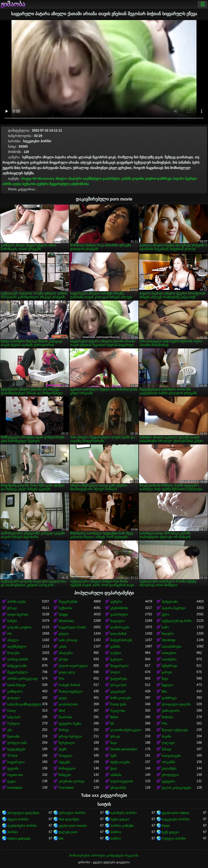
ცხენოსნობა (80, 184)
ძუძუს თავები (120, 762)
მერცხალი (67, 743)
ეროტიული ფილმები (23, 813)
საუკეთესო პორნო (176, 819)
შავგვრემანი (68, 602)
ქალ (114, 769)
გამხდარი (15, 692)
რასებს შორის (69, 685)
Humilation (15, 788)
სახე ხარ (14, 717)
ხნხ (61, 839)
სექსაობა (29, 184)
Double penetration (124, 749)
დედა (63, 698)
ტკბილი (116, 659)
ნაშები (12, 621)
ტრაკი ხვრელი (70, 736)
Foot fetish (66, 788)
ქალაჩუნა (169, 769)
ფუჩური (43, 184)
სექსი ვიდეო (120, 819)
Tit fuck (12, 756)
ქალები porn (68, 832)
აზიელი (61, 179)
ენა (10, 730)
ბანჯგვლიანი (17, 666)
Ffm (164, 724)
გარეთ (167, 672)
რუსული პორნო (174, 839)
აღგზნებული (92, 179)
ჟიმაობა (13, 4)
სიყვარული (16, 762)
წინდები (65, 775)
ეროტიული (170, 775)
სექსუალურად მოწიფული (179, 621)
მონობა (167, 717)
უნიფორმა (118, 788)
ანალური (75, 179)
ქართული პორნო (72, 813)
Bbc (164, 692)
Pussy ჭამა (118, 704)
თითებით (169, 653)
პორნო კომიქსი (122, 826)
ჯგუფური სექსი (70, 724)
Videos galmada (19, 839)
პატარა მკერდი (185, 179)
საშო (165, 627)
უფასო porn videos (175, 813)
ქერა (165, 614)
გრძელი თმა (17, 743)
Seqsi (166, 826)
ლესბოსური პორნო (22, 826)
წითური (168, 634)
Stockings (169, 640)
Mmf (62, 711)
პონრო (116, 832)
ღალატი (168, 743)
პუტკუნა (65, 762)
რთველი (65, 756)
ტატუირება (119, 679)
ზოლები (13, 653)
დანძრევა (164, 179)
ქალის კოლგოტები (176, 788)
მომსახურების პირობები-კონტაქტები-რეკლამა (104, 855)
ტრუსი (63, 659)
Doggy (26, 179)
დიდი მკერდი (18, 614)
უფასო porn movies (73, 826)
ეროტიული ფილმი (176, 704)
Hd (35, 179)
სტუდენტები (16, 749)
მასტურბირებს (121, 640)
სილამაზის (118, 634)
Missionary (46, 179)
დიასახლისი (68, 704)
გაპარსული (111, 179)
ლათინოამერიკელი (126, 730)
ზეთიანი (13, 736)
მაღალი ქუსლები (175, 730)
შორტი (64, 730)
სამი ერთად (68, 640)
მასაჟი (167, 749)
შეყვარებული (60, 184)
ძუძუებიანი (170, 602)
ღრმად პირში (18, 659)
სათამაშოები (171, 647)
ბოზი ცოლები (121, 698)
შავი (165, 679)
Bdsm (114, 717)
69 (112, 724)
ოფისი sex (15, 775)
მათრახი (65, 717)
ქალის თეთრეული (73, 666)
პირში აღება (12, 184)
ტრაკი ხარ (118, 685)
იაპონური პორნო (123, 813)
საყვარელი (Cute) (72, 627)
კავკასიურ (118, 692)
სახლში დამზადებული (24, 704)
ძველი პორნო (18, 819)
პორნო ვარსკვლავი (22, 679)
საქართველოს (122, 781)
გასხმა (126, 179)
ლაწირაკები (120, 627)
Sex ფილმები (69, 819)
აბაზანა (116, 775)
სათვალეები (171, 756)
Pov (61, 679)
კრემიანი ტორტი (71, 781)
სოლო (115, 672)
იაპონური (169, 659)
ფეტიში (13, 769)
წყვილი (167, 685)
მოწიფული (67, 769)
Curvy (11, 711)
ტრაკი (12, 608)
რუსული (14, 724)
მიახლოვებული (71, 692)
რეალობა (118, 711)
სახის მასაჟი (16, 685)
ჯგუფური (168, 781)
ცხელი (64, 634)
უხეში (63, 749)
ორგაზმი (168, 762)
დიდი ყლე (67, 672)
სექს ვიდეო (170, 832)
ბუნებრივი (169, 666)
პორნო (13, 832)
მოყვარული (119, 666)
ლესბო (116, 653)
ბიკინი (167, 736)
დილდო (14, 698)
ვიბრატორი (171, 711)
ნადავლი (117, 621)
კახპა (63, 647)
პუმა (114, 756)
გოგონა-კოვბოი (144, 179)
